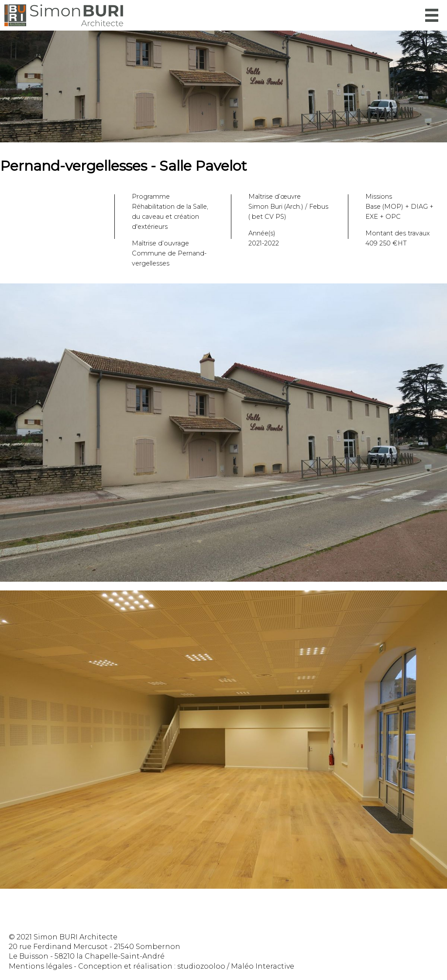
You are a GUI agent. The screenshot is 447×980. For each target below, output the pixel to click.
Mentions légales (40, 966)
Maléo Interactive (263, 966)
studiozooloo (201, 966)
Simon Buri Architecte (64, 15)
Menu (432, 15)
